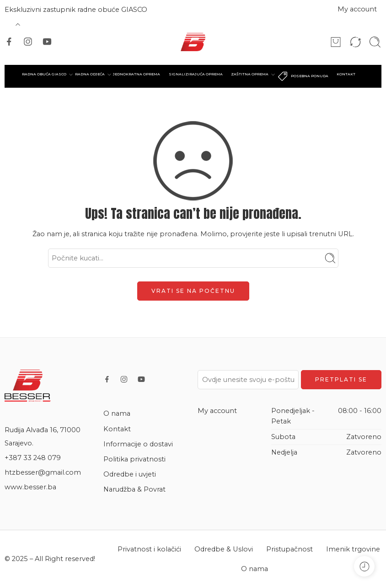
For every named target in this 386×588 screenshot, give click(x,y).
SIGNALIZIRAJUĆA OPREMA (196, 74)
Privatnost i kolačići (149, 549)
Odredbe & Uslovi (224, 549)
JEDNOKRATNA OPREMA (137, 74)
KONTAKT (346, 74)
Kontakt (117, 429)
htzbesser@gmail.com (43, 472)
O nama (117, 413)
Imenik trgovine (353, 549)
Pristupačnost (289, 549)
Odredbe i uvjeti (130, 474)
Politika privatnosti (134, 459)
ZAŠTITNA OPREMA (250, 74)
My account (357, 9)
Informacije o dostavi (138, 444)
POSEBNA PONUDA (303, 76)
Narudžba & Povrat (134, 489)
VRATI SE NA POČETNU (193, 291)
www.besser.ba (30, 487)
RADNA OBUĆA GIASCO (44, 74)
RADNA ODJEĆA (90, 74)
